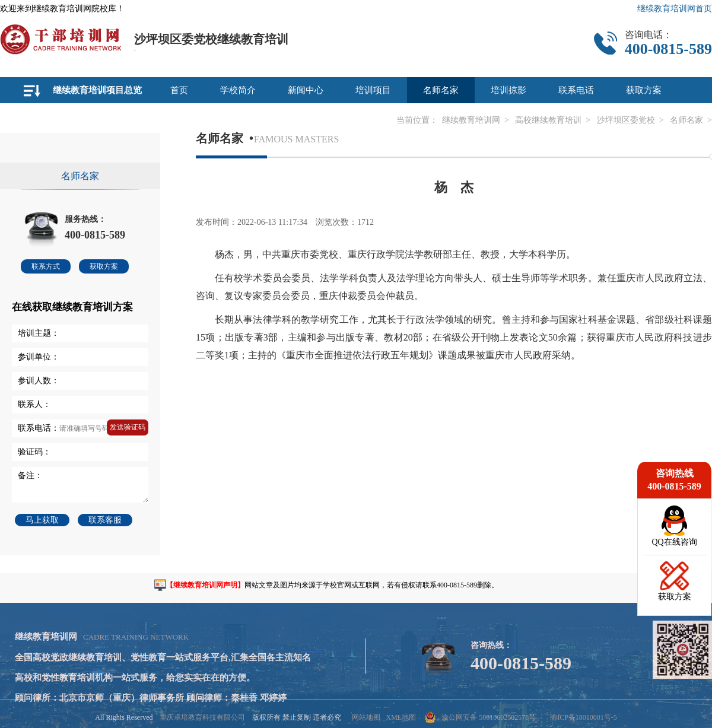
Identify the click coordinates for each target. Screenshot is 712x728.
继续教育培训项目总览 (97, 90)
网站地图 (366, 717)
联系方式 (46, 266)
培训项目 (373, 90)
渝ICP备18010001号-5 (584, 717)
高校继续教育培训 (548, 120)
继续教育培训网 (471, 120)
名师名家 (441, 90)
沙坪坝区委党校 (626, 120)
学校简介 (238, 90)
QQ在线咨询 (674, 542)
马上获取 (42, 520)
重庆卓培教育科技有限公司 (202, 717)
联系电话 (576, 90)
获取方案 (644, 90)
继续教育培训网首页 (675, 9)
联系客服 (105, 520)
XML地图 (401, 717)
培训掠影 (508, 90)
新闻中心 (306, 90)
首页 (179, 90)
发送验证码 (128, 427)
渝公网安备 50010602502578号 (480, 717)
